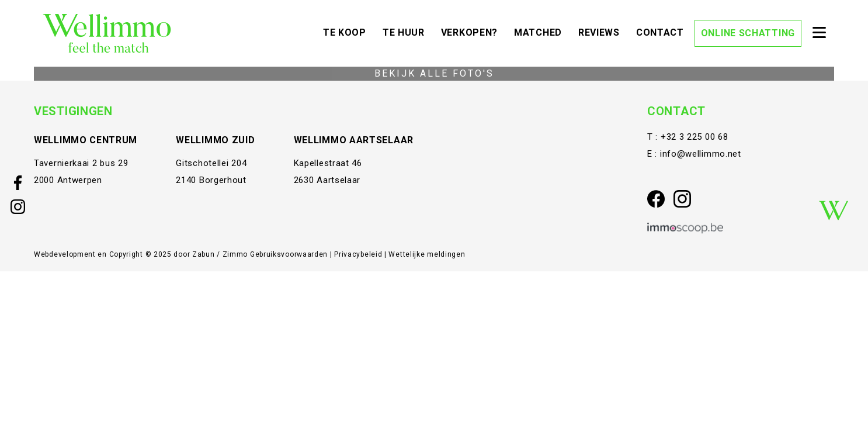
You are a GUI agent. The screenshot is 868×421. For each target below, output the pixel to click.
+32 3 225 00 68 (695, 137)
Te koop (348, 32)
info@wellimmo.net (701, 154)
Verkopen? (472, 32)
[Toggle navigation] (819, 33)
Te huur (407, 32)
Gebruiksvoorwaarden (290, 254)
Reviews (602, 32)
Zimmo (235, 254)
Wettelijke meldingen (427, 254)
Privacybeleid (359, 254)
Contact (663, 32)
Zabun (204, 254)
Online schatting (748, 33)
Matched (541, 32)
